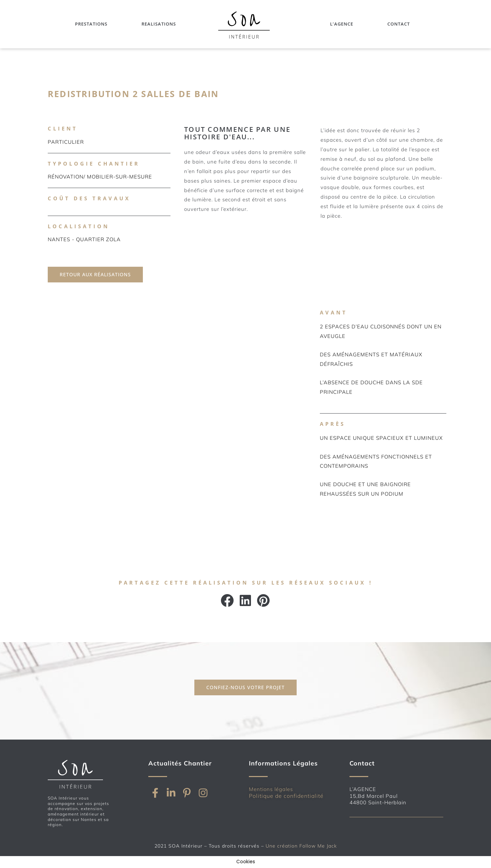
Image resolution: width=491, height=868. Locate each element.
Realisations (159, 24)
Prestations (91, 24)
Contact (399, 24)
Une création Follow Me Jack (301, 846)
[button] (228, 600)
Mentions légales (271, 789)
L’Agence (342, 24)
